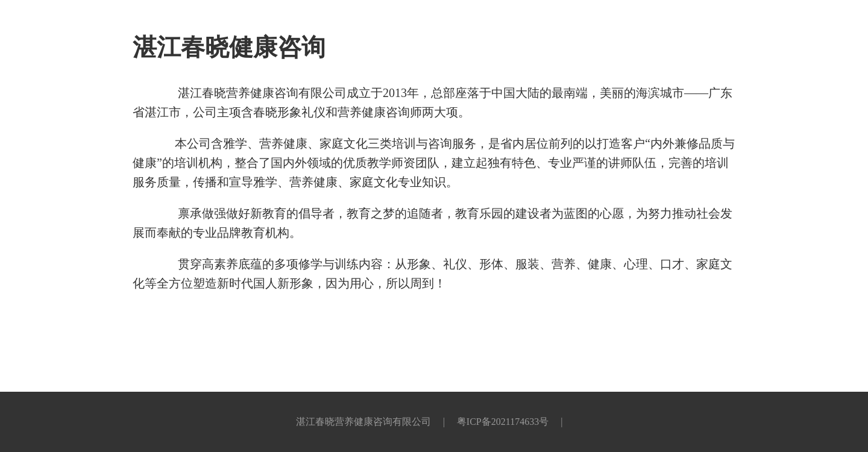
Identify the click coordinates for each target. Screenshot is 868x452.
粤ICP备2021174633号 (503, 422)
